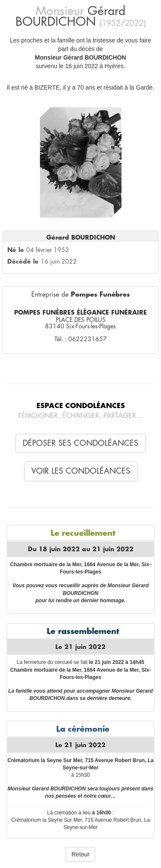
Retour (80, 854)
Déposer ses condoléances (80, 443)
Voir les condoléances (81, 471)
